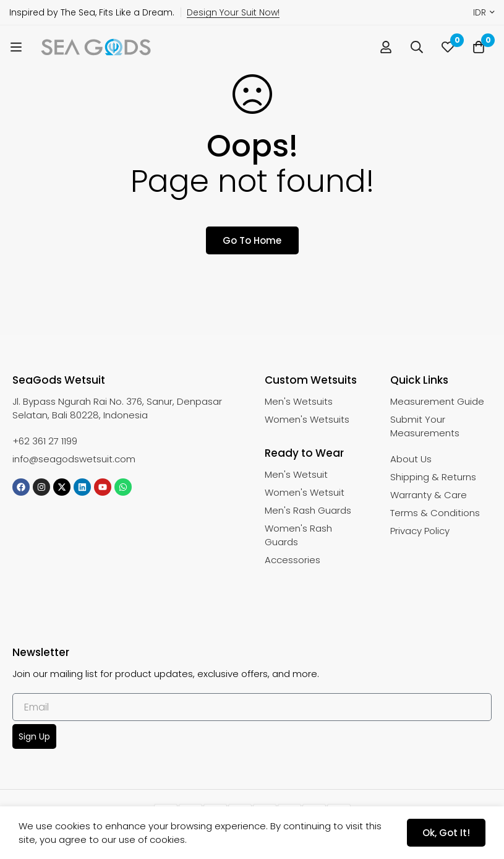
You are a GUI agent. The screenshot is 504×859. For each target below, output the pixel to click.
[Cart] (479, 47)
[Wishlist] (448, 47)
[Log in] (386, 47)
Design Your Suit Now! (233, 12)
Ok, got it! (446, 833)
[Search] (417, 47)
